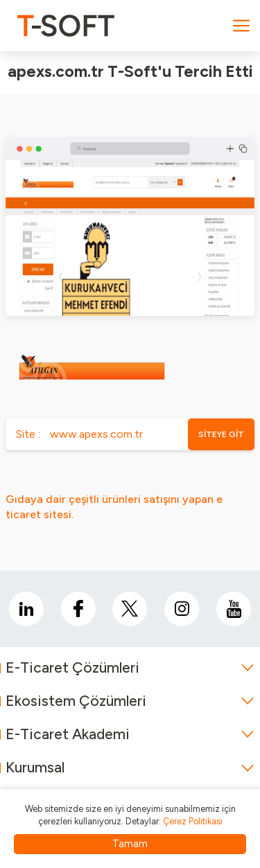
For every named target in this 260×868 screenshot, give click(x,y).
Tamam (130, 844)
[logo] (66, 26)
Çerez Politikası (193, 821)
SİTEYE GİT (221, 434)
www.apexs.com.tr (96, 434)
